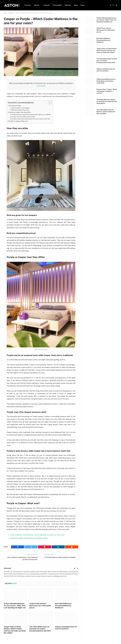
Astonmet (8, 568)
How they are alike (15, 106)
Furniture (28, 5)
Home (5, 13)
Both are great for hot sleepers (21, 108)
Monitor (37, 5)
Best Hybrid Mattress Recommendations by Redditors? (63, 606)
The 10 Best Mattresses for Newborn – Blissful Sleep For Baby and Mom (106, 112)
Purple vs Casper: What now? (19, 121)
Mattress (68, 5)
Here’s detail (41, 86)
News (83, 5)
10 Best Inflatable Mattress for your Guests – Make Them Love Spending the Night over (15, 606)
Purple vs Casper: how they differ (21, 112)
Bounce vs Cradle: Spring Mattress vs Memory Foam (29, 538)
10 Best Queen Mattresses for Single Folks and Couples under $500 (106, 81)
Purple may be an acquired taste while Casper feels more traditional (33, 115)
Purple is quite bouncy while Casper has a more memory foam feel (32, 119)
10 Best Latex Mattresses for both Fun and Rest (66, 628)
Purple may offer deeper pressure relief (24, 117)
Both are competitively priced (21, 110)
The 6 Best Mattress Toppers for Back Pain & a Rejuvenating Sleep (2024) (107, 101)
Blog (76, 5)
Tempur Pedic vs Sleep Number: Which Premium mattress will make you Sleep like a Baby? (15, 630)
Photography (57, 5)
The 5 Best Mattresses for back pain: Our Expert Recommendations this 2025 (40, 629)
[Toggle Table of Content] (51, 103)
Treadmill (46, 5)
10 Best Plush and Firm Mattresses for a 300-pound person (40, 606)
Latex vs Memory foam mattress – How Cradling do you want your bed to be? (38, 535)
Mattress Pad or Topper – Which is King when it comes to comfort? (107, 91)
